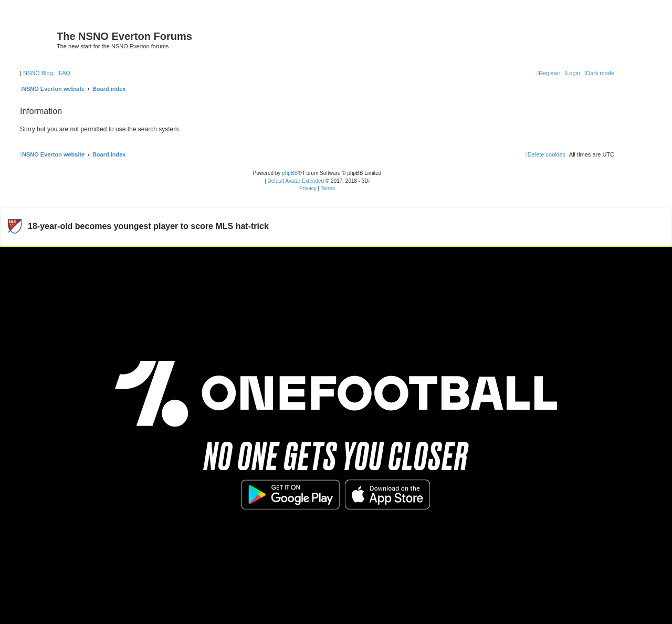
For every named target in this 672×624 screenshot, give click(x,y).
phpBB (290, 173)
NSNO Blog (38, 73)
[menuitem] (64, 73)
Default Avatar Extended (296, 181)
